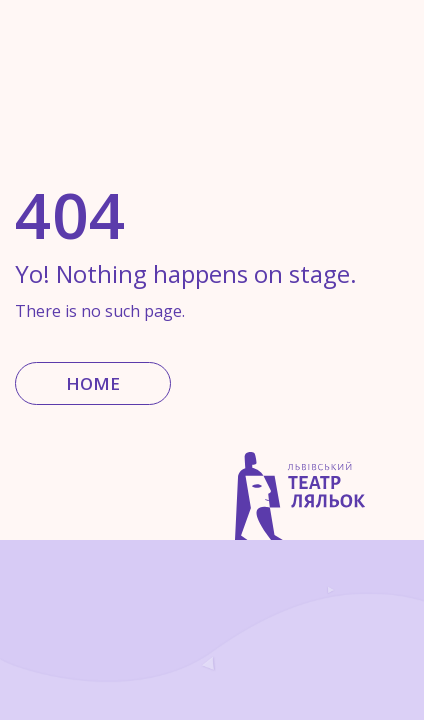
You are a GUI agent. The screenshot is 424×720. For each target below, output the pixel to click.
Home (93, 383)
